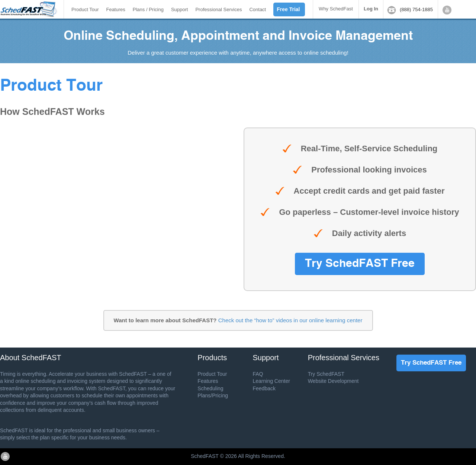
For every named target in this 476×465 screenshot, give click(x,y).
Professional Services (218, 9)
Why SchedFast (336, 9)
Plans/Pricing (213, 395)
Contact (258, 9)
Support (180, 9)
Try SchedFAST (326, 374)
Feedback (264, 388)
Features (115, 9)
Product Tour (85, 9)
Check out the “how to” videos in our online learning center (290, 320)
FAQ (258, 374)
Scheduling (210, 388)
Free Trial (288, 9)
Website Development (333, 381)
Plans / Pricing (148, 9)
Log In (371, 9)
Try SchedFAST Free (360, 264)
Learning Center (271, 381)
